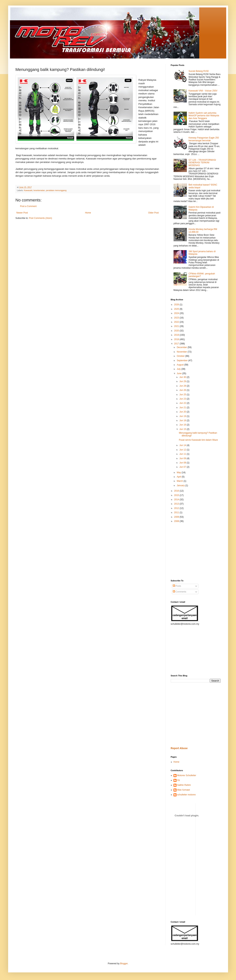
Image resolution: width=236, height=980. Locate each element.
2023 (177, 318)
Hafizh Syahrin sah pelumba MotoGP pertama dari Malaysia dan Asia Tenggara (204, 116)
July (179, 369)
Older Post (153, 213)
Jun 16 (183, 425)
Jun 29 (183, 381)
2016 (177, 491)
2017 (177, 344)
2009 (177, 517)
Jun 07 (183, 467)
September (182, 360)
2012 (177, 508)
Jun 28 (183, 386)
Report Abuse (179, 748)
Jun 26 (183, 390)
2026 (177, 305)
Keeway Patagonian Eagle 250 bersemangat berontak (204, 139)
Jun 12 (183, 450)
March (180, 481)
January (181, 485)
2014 (177, 500)
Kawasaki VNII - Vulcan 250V (203, 91)
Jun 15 (183, 429)
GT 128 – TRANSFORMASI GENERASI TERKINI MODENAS (202, 163)
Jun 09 (183, 458)
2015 (177, 495)
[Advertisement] (182, 551)
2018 (177, 339)
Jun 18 (183, 420)
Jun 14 (183, 445)
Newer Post (22, 213)
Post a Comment (28, 206)
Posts (177, 586)
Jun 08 (183, 463)
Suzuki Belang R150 (199, 71)
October (181, 356)
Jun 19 (183, 416)
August (180, 365)
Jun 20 (183, 412)
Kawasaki (28, 190)
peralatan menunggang (56, 190)
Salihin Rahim (184, 785)
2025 (177, 309)
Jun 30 (183, 377)
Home (88, 213)
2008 (177, 521)
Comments (180, 592)
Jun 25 (183, 395)
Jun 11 (183, 454)
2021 (177, 326)
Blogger (124, 964)
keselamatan (39, 190)
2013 (177, 504)
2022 (177, 322)
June (179, 373)
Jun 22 (183, 403)
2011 (177, 512)
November (182, 352)
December (182, 347)
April (179, 477)
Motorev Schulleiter (187, 775)
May (179, 473)
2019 (177, 335)
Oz (179, 780)
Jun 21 (183, 408)
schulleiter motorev (187, 795)
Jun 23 (183, 399)
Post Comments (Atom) (41, 218)
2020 (177, 331)
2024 (177, 313)
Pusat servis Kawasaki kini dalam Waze (198, 440)
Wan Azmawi (184, 790)
